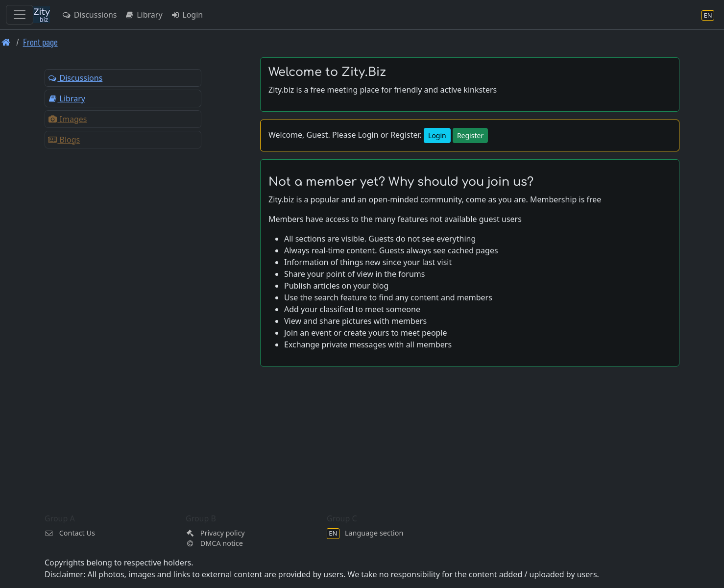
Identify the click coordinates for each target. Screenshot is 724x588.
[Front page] (6, 42)
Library (143, 15)
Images (67, 119)
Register (470, 135)
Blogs (64, 140)
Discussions (89, 15)
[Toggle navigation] (20, 15)
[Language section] (708, 15)
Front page (40, 42)
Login (187, 15)
